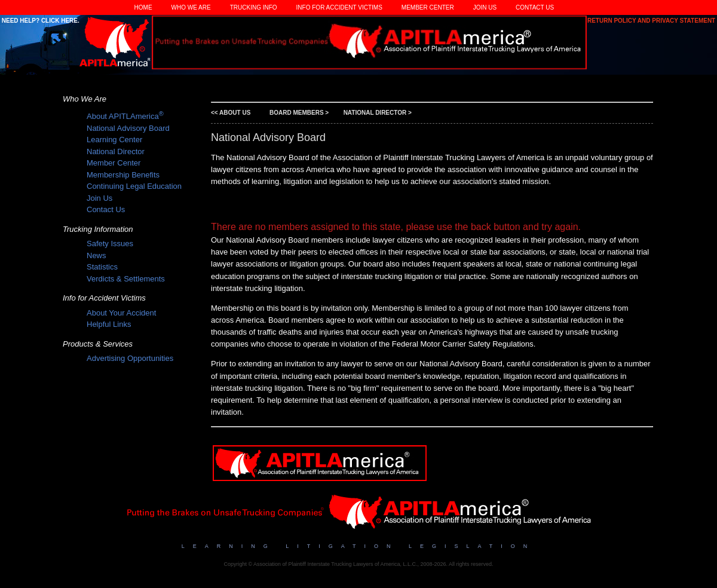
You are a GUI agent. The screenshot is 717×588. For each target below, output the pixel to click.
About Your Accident (121, 313)
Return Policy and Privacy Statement (652, 21)
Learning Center (114, 140)
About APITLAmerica (125, 116)
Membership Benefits (123, 175)
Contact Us (535, 7)
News (96, 255)
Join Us (485, 7)
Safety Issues (110, 244)
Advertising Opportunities (130, 358)
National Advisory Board (128, 128)
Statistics (102, 267)
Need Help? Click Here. (40, 21)
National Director (116, 151)
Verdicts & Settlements (126, 279)
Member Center (428, 7)
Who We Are (191, 7)
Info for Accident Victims (339, 7)
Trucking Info (254, 7)
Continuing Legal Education (134, 186)
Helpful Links (109, 324)
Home (143, 7)
